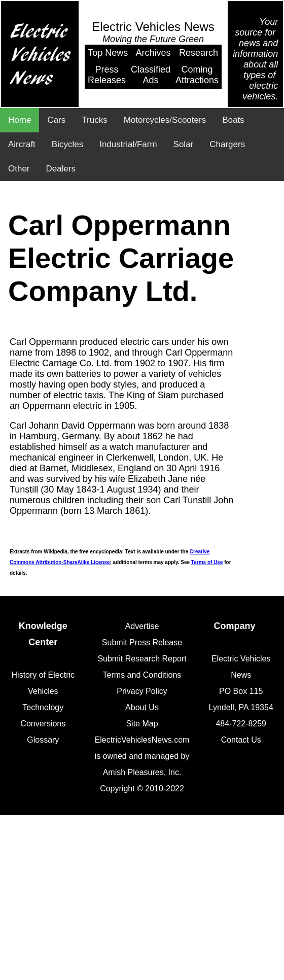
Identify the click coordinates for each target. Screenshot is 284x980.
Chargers (227, 144)
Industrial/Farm (128, 144)
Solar (184, 144)
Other (19, 169)
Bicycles (67, 144)
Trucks (94, 120)
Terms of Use (207, 562)
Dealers (61, 169)
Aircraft (22, 144)
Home (20, 120)
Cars (56, 120)
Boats (233, 120)
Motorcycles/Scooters (165, 120)
